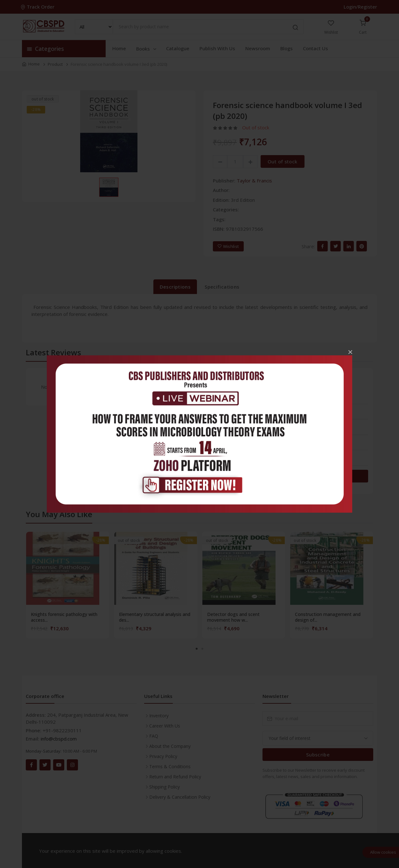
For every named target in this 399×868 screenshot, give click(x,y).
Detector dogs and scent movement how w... (233, 617)
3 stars (277, 431)
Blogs (287, 48)
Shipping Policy (164, 787)
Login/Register (360, 7)
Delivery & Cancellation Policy (180, 797)
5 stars (277, 400)
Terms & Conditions (170, 766)
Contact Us (315, 48)
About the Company (170, 746)
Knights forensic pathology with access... (64, 617)
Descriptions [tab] (175, 287)
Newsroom (258, 48)
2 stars (277, 447)
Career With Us (165, 726)
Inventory (159, 716)
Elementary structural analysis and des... (155, 617)
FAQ (154, 736)
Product (55, 64)
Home (119, 48)
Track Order (38, 7)
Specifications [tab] (222, 287)
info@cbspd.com (59, 739)
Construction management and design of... (328, 617)
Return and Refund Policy (175, 777)
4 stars (277, 416)
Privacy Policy (163, 756)
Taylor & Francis (254, 181)
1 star (276, 462)
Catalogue (178, 48)
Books (147, 49)
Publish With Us (217, 48)
